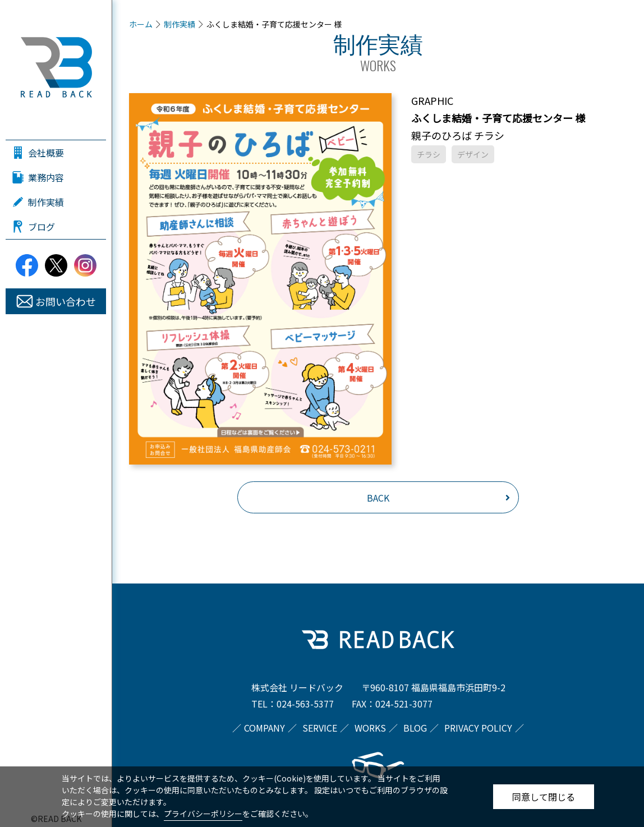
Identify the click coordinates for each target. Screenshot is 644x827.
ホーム (141, 24)
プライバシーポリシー (203, 814)
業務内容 (46, 177)
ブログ (42, 227)
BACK (378, 498)
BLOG (415, 728)
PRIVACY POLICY (478, 728)
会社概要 (46, 153)
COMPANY (264, 728)
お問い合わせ (66, 301)
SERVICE (320, 728)
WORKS (370, 728)
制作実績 (46, 202)
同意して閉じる (544, 797)
